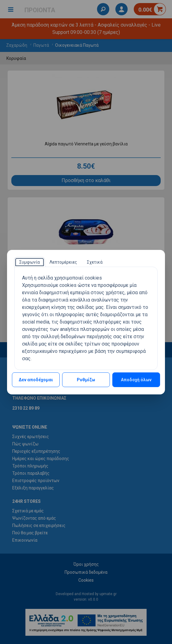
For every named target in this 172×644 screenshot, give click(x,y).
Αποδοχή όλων (136, 380)
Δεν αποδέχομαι (36, 380)
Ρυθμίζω (86, 380)
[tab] (30, 262)
